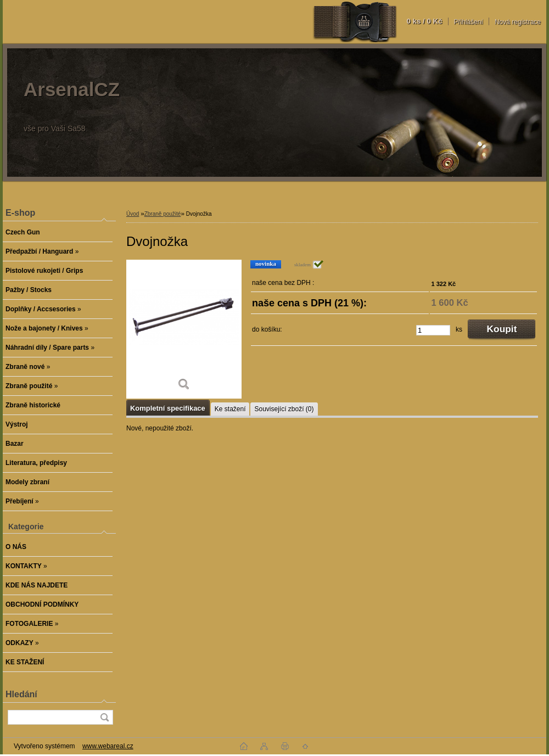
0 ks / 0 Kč (424, 21)
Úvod (133, 214)
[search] (104, 717)
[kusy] (433, 330)
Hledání (21, 694)
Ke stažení (230, 409)
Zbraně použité (163, 214)
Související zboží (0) (284, 409)
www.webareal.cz (108, 746)
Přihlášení (469, 22)
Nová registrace (518, 22)
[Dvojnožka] (184, 329)
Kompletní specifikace (168, 408)
